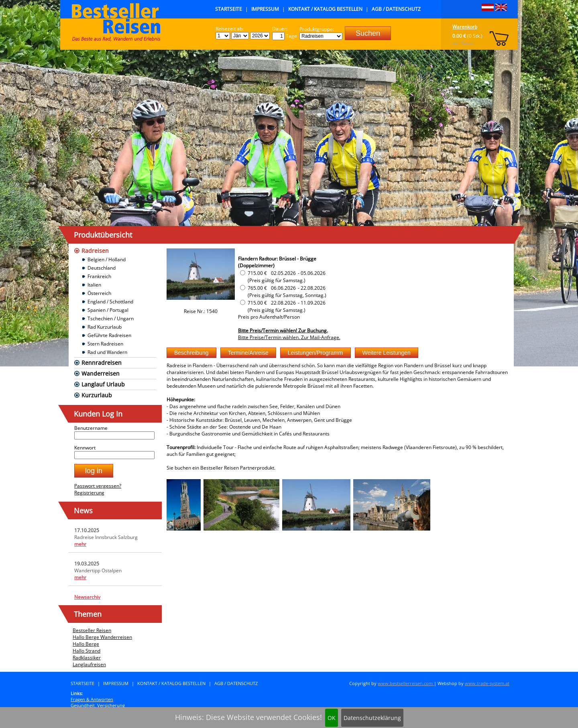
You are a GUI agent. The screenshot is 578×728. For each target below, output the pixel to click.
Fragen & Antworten (92, 699)
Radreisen (95, 251)
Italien (94, 285)
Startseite (229, 9)
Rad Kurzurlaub (105, 327)
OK (332, 718)
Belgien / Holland (107, 259)
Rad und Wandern (107, 352)
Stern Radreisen (105, 344)
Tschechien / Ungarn (111, 318)
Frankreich (99, 276)
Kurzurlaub (97, 395)
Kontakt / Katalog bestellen (325, 9)
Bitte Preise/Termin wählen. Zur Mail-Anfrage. (289, 337)
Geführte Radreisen (109, 335)
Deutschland (102, 268)
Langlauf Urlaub (103, 384)
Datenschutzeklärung (372, 718)
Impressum (265, 9)
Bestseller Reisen (92, 630)
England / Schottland (110, 302)
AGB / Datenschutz (396, 9)
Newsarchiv (87, 597)
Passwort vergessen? (98, 486)
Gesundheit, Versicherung (98, 705)
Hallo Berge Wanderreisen (102, 637)
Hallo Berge (86, 644)
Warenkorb (465, 27)
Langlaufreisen (89, 664)
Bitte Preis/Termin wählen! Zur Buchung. (283, 330)
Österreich (99, 293)
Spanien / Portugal (108, 310)
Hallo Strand (86, 651)
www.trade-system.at (487, 683)
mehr (80, 544)
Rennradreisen (102, 363)
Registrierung (89, 493)
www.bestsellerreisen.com (406, 683)
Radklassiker (87, 658)
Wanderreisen (101, 373)
